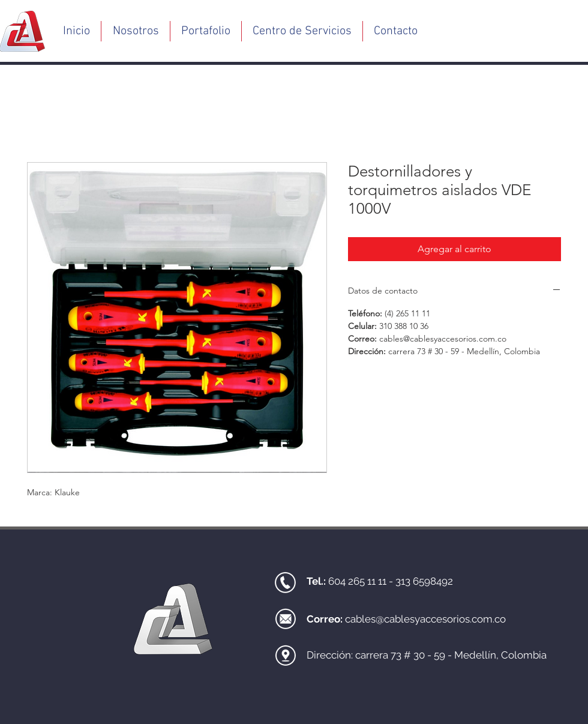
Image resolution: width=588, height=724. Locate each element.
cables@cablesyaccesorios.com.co (425, 619)
